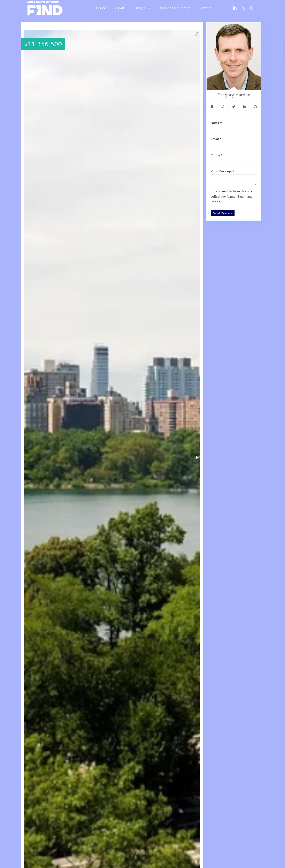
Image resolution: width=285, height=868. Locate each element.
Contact (205, 8)
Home (101, 8)
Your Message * (222, 171)
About (119, 8)
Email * (216, 139)
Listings (141, 8)
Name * (216, 123)
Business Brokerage (175, 8)
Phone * (217, 155)
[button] (197, 34)
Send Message (223, 213)
